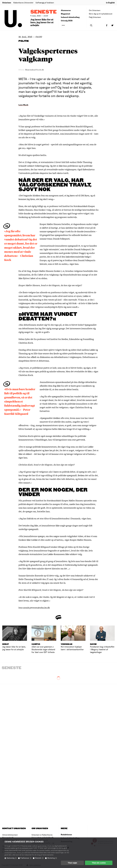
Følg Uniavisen (95, 17)
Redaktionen (66, 835)
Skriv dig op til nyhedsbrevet (101, 14)
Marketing (52, 858)
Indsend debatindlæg (70, 17)
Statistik (39, 858)
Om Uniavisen (95, 10)
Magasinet (65, 14)
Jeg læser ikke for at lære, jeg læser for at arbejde (42, 22)
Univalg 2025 (67, 21)
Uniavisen (7, 3)
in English (110, 3)
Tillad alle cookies (99, 863)
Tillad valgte (72, 863)
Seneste (44, 12)
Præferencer (26, 858)
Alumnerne (66, 10)
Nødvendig (12, 858)
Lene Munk (23, 105)
